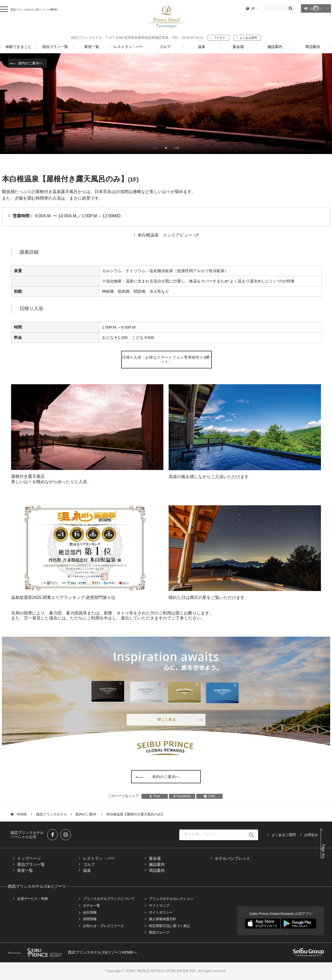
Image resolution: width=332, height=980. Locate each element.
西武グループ (159, 932)
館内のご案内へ (30, 63)
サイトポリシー (161, 912)
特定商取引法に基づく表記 (169, 926)
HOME (22, 814)
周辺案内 (157, 870)
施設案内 (157, 864)
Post (155, 796)
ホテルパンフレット (233, 858)
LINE (209, 796)
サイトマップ (159, 905)
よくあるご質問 (284, 835)
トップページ (29, 858)
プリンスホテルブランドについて (109, 899)
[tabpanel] (166, 104)
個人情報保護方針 (163, 919)
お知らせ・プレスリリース (104, 926)
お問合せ (311, 835)
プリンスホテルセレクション (171, 899)
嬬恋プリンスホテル (52, 814)
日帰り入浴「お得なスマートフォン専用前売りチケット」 (167, 360)
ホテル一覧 (92, 905)
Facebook (182, 796)
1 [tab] (166, 148)
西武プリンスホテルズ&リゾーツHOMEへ (72, 952)
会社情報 (90, 912)
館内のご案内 (86, 814)
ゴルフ (89, 864)
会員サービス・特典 (33, 899)
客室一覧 (25, 870)
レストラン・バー (99, 858)
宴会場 (155, 858)
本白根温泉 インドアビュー (165, 235)
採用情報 (90, 919)
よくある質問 (248, 38)
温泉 (87, 870)
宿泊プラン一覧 (31, 864)
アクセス (219, 38)
